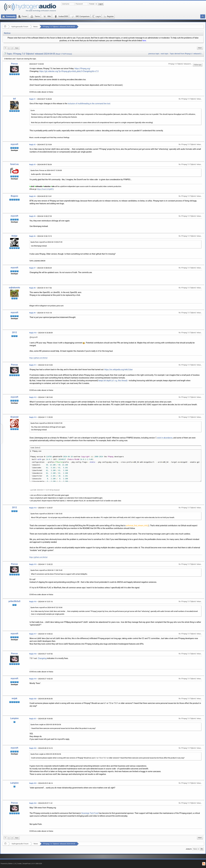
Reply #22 (33, 748)
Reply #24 (33, 803)
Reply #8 (32, 288)
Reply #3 (32, 165)
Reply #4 (32, 196)
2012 (14, 332)
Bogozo (14, 196)
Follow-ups (198, 65)
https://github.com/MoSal (38, 358)
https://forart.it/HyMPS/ (46, 189)
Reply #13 (33, 417)
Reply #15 (33, 564)
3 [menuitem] (12, 48)
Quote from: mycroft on (46, 242)
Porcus (14, 64)
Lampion (14, 718)
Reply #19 (33, 679)
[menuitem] (17, 48)
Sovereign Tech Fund (90, 813)
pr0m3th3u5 (14, 601)
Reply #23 (33, 783)
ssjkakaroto (14, 288)
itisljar (14, 236)
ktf (14, 99)
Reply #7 (32, 268)
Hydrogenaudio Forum (20, 27)
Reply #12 (33, 397)
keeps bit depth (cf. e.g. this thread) (113, 381)
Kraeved (14, 417)
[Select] (38, 448)
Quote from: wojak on (46, 725)
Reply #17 (33, 634)
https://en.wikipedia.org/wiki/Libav (119, 370)
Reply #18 (33, 654)
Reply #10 (33, 333)
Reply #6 (32, 236)
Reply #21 (33, 719)
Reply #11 (33, 365)
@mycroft (34, 337)
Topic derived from (186, 54)
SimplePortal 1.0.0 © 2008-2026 (32, 864)
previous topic (154, 54)
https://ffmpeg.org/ (83, 68)
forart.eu (14, 164)
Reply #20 (33, 699)
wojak (15, 698)
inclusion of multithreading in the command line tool (89, 104)
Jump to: (189, 849)
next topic (164, 54)
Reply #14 (33, 508)
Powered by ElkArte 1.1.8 (8, 864)
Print (200, 48)
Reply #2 (32, 145)
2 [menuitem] (9, 48)
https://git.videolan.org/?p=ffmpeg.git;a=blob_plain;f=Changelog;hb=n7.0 (69, 71)
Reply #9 (32, 313)
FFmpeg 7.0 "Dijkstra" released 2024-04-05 (59, 27)
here (144, 41)
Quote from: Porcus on (46, 170)
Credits (19, 864)
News (36, 27)
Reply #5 (32, 216)
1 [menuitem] (5, 48)
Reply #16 (33, 602)
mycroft (15, 144)
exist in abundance (165, 438)
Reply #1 (32, 99)
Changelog (42, 658)
